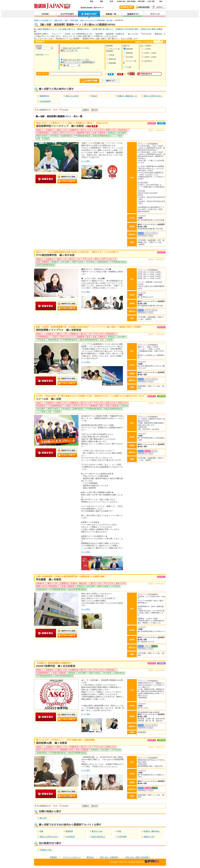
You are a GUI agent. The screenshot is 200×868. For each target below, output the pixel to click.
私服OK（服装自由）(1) (127, 96)
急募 (42, 831)
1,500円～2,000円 (149, 57)
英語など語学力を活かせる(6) (156, 96)
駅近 (119, 831)
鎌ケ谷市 (43, 818)
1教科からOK (149, 837)
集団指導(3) (44, 96)
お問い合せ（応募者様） (109, 857)
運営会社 (90, 857)
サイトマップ (99, 8)
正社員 (110, 55)
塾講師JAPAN (45, 14)
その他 (127, 67)
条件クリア (111, 81)
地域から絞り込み (68, 48)
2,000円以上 (147, 61)
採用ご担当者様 (87, 8)
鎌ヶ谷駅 (110, 20)
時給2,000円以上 (98, 837)
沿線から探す (89, 14)
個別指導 (128, 49)
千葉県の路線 (74, 20)
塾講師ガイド (133, 14)
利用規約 (53, 857)
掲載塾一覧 (111, 14)
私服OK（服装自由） (152, 831)
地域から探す (67, 14)
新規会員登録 (143, 7)
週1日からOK (97, 831)
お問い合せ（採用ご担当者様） (138, 857)
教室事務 (111, 63)
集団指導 (128, 53)
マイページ (155, 14)
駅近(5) (95, 96)
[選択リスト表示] (83, 48)
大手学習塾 (122, 837)
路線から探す (58, 20)
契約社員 (111, 59)
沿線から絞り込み (68, 60)
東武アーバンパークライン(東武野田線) (93, 20)
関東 (66, 20)
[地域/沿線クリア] (42, 55)
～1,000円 (146, 49)
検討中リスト (127, 7)
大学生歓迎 (70, 837)
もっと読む (86, 161)
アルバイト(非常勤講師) (113, 50)
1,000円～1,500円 (149, 53)
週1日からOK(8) (72, 96)
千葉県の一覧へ (46, 850)
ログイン (159, 7)
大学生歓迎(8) (45, 101)
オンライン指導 (130, 62)
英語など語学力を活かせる (51, 837)
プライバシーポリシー (72, 857)
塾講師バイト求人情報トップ (43, 20)
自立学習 (128, 57)
